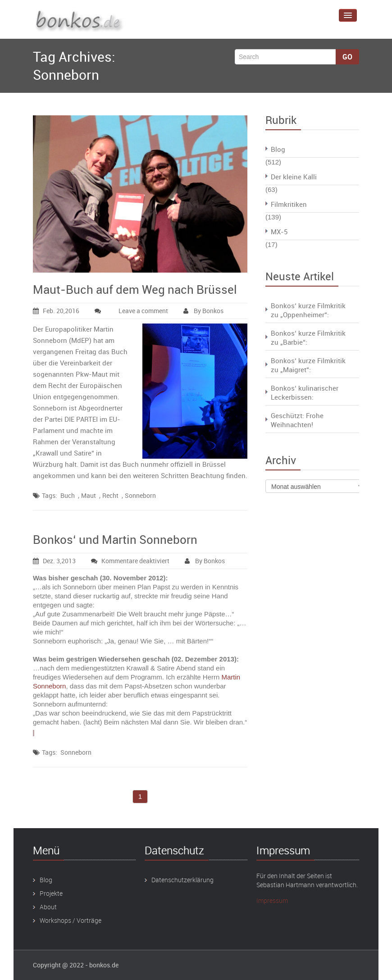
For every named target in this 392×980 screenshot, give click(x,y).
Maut (89, 495)
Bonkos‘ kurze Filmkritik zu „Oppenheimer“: (308, 310)
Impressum (272, 900)
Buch (68, 495)
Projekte (51, 893)
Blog (278, 149)
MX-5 (279, 232)
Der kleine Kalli (294, 177)
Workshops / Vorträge (71, 920)
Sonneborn (140, 495)
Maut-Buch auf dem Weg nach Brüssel (135, 289)
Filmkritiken (289, 204)
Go (347, 57)
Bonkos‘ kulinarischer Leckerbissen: (305, 392)
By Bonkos (203, 311)
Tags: (50, 495)
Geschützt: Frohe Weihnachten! (297, 420)
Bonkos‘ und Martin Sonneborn (115, 540)
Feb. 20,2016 (56, 311)
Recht (110, 495)
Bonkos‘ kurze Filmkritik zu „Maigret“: (308, 365)
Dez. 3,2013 (54, 561)
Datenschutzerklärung (182, 880)
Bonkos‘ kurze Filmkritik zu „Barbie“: (308, 337)
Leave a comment (143, 311)
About (48, 907)
